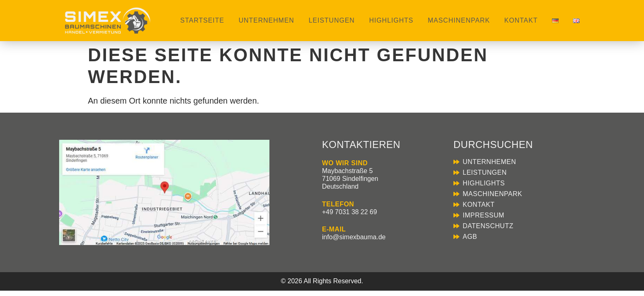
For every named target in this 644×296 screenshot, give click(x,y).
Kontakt (521, 20)
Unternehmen (266, 20)
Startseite (202, 20)
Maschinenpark (459, 20)
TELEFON (338, 204)
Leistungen (331, 20)
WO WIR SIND (345, 163)
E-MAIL (334, 229)
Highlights (391, 20)
